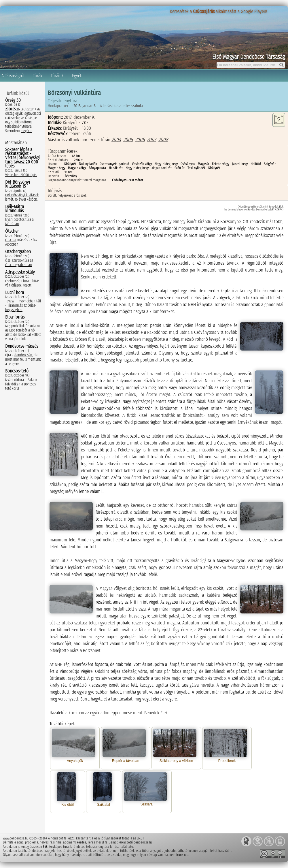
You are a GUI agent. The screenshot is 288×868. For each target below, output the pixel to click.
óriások (16, 285)
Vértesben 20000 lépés (21, 175)
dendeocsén (23, 355)
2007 (151, 140)
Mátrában (12, 224)
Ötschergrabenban (19, 265)
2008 (163, 140)
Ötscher (11, 240)
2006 (140, 140)
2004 (116, 140)
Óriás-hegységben (21, 308)
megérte (26, 131)
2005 (128, 140)
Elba (12, 330)
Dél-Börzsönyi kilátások (22, 195)
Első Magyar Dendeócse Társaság (249, 57)
